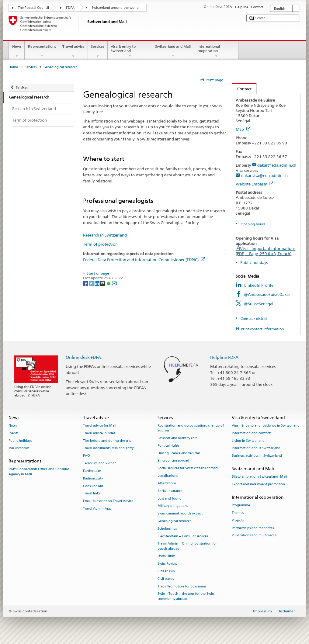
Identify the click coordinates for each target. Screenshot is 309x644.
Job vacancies (19, 448)
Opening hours (252, 224)
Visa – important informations (266, 251)
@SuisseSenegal (259, 304)
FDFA (70, 8)
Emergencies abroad (173, 461)
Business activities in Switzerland (257, 456)
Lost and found (170, 499)
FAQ (87, 456)
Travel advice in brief (99, 433)
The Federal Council (33, 8)
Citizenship (166, 571)
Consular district (254, 319)
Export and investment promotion (258, 484)
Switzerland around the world (115, 8)
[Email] (114, 283)
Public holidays (254, 262)
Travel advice (73, 51)
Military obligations (173, 506)
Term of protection (100, 244)
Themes (238, 513)
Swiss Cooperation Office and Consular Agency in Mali (39, 472)
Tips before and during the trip (107, 441)
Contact (242, 89)
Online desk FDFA (83, 357)
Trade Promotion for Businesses (182, 586)
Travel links (92, 494)
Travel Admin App (97, 509)
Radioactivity (93, 478)
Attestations (167, 483)
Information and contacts (252, 433)
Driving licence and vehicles (179, 453)
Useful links (166, 556)
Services (98, 51)
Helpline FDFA (224, 357)
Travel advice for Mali (100, 426)
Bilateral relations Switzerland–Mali (259, 477)
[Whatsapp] (109, 283)
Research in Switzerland (105, 235)
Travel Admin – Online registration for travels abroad (187, 546)
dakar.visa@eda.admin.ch (264, 175)
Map (243, 129)
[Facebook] (86, 283)
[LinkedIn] (97, 283)
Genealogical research (175, 521)
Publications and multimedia (254, 536)
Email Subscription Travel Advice (108, 501)
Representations (42, 51)
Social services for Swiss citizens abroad (188, 468)
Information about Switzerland (256, 448)
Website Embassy (254, 184)
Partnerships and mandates (253, 528)
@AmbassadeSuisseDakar (267, 294)
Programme (241, 506)
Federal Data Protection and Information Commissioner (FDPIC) (144, 260)
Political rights (168, 446)
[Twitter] (92, 283)
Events (13, 433)
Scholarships (167, 529)
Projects (238, 520)
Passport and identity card (178, 438)
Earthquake (92, 471)
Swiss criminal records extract (180, 514)
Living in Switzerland (248, 441)
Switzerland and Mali (173, 51)
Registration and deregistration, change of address (191, 428)
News (17, 51)
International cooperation (216, 51)
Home (13, 67)
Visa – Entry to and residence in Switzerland (266, 426)
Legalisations (168, 476)
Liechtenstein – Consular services (183, 536)
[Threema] (103, 283)
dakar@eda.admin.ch (277, 165)
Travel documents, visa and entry (108, 448)
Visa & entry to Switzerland (130, 51)
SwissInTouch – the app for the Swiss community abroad (186, 596)
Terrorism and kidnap (100, 463)
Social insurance (170, 491)
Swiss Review (167, 564)
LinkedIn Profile (259, 285)
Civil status (166, 579)
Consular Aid (93, 486)
